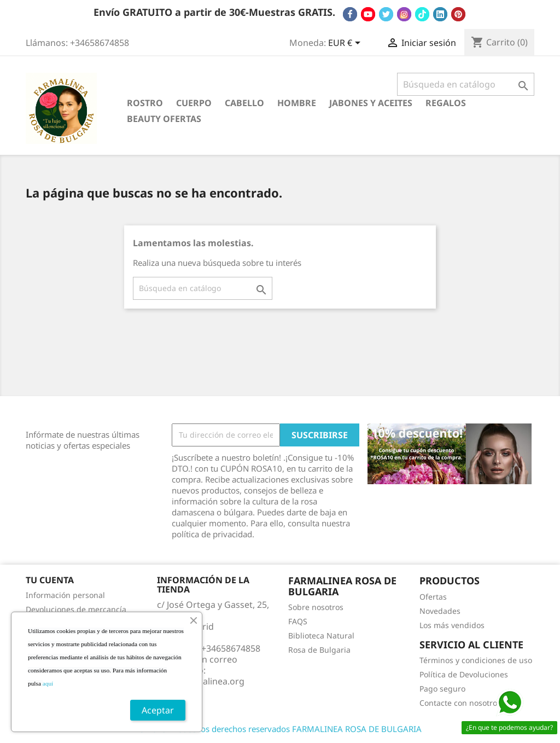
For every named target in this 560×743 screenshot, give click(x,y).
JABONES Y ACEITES (371, 103)
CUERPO (194, 103)
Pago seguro (442, 689)
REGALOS (446, 103)
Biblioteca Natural (321, 635)
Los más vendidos (452, 625)
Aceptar (158, 710)
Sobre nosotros (316, 607)
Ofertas (433, 597)
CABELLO (244, 103)
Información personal (65, 595)
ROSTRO (145, 103)
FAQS (298, 621)
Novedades (440, 611)
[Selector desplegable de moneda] (346, 44)
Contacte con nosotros (460, 703)
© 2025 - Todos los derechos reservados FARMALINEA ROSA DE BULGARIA (280, 729)
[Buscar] (466, 84)
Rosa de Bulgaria (319, 650)
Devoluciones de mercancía (76, 609)
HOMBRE (297, 103)
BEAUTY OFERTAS (164, 119)
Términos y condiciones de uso (476, 660)
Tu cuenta (50, 580)
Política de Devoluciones (464, 674)
